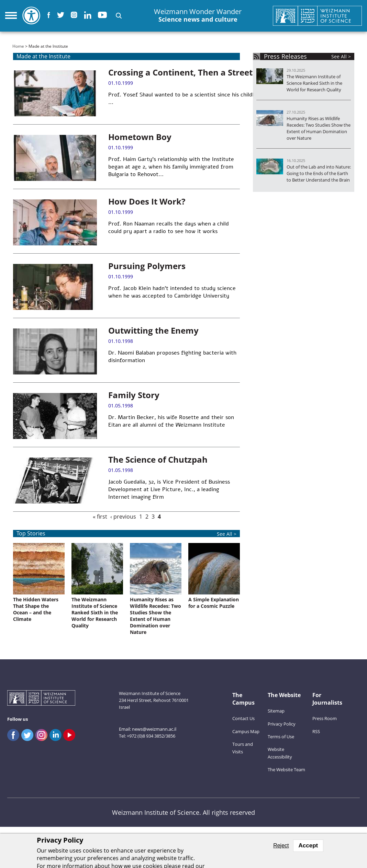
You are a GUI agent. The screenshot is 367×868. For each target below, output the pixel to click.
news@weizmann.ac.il (154, 729)
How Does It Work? (147, 201)
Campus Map (246, 731)
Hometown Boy (140, 137)
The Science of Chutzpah (158, 459)
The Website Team (286, 769)
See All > (227, 534)
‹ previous (123, 517)
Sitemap (276, 711)
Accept (308, 846)
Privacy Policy (282, 724)
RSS (316, 731)
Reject (281, 846)
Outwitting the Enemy (153, 330)
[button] (119, 16)
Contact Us (243, 718)
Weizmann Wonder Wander (198, 16)
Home (18, 46)
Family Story (134, 395)
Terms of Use (281, 737)
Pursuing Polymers (147, 266)
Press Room (325, 718)
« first (100, 517)
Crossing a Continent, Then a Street (180, 72)
